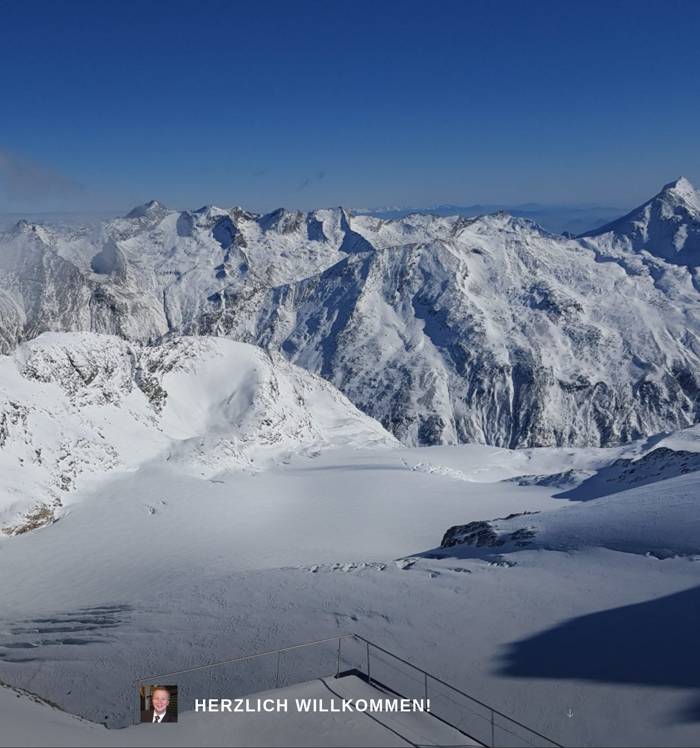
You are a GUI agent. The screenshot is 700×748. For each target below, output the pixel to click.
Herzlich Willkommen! (313, 706)
